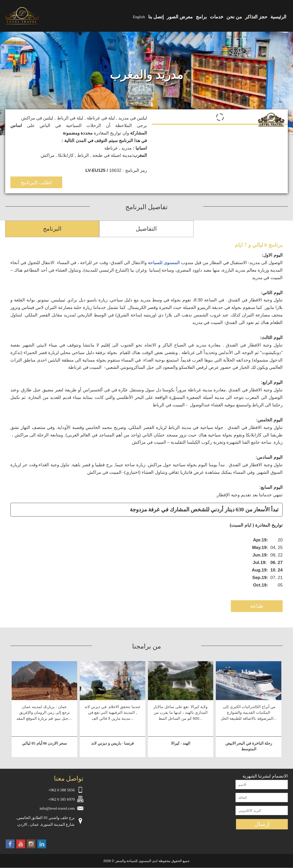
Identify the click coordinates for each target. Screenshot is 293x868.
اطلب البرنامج (36, 182)
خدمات (217, 17)
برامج (201, 17)
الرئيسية (278, 17)
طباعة (257, 606)
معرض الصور (180, 17)
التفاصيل (146, 229)
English (139, 17)
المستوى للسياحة (164, 263)
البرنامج (52, 229)
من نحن (234, 17)
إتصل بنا (156, 17)
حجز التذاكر (256, 17)
